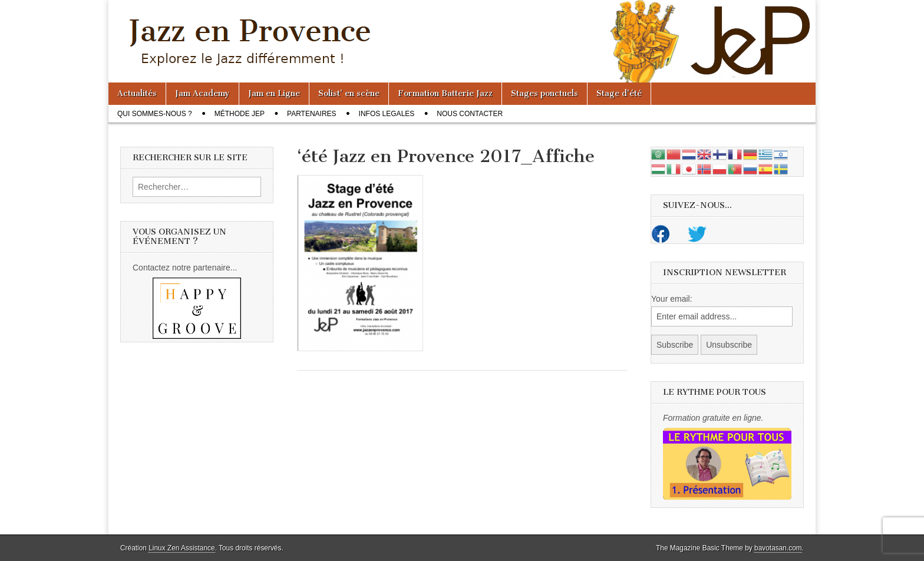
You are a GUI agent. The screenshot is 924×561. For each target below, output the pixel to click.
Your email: (672, 299)
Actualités (137, 93)
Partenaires (312, 114)
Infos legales (387, 114)
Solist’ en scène (349, 93)
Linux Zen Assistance (181, 548)
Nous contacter (470, 114)
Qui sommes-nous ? (155, 114)
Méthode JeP (240, 114)
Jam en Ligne (274, 93)
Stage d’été (619, 93)
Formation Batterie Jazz (445, 93)
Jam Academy (202, 93)
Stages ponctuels (544, 93)
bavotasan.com (778, 548)
